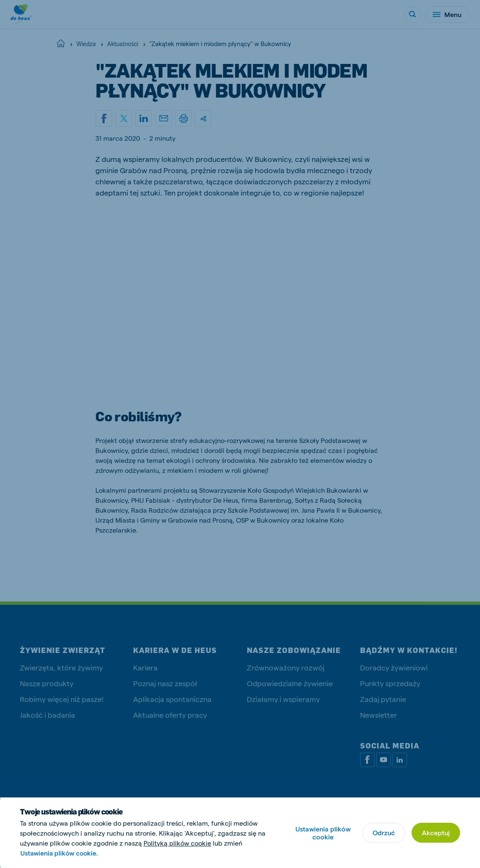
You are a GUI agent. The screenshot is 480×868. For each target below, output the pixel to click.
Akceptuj (436, 833)
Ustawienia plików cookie (323, 833)
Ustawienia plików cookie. (60, 853)
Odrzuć (383, 833)
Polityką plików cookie (177, 843)
